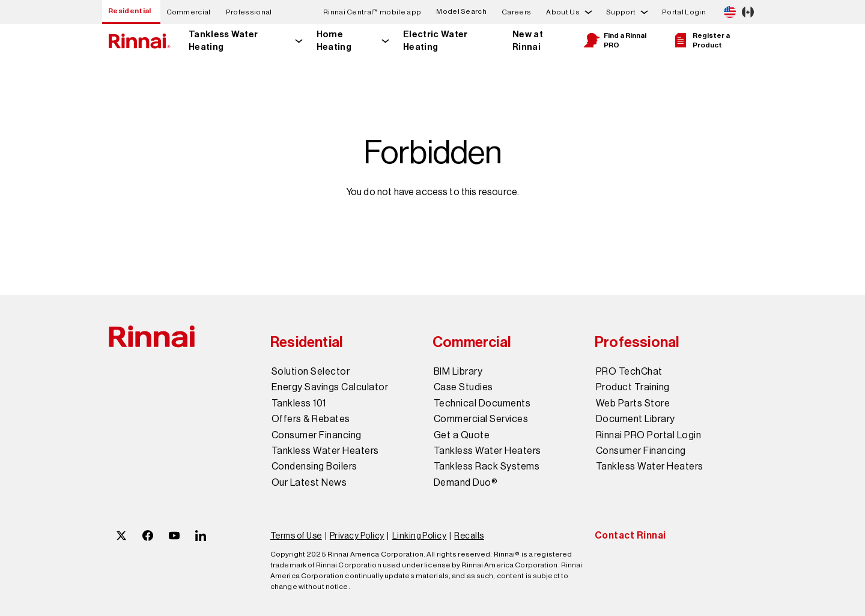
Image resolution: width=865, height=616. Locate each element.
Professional (249, 12)
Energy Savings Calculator (330, 387)
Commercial (189, 12)
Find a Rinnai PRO (615, 40)
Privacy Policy (357, 536)
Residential (130, 11)
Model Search (461, 12)
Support (621, 12)
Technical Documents (482, 403)
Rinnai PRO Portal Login (648, 435)
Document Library (636, 419)
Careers (516, 12)
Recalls (469, 536)
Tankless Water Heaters (325, 451)
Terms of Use (296, 536)
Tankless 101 (299, 403)
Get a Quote (462, 435)
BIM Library (458, 372)
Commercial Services (481, 419)
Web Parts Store (633, 403)
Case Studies (463, 387)
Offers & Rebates (311, 419)
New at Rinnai (528, 41)
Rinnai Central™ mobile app (372, 12)
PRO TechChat (629, 372)
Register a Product (701, 40)
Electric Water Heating (435, 41)
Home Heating (334, 41)
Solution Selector (311, 372)
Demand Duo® (466, 483)
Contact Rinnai (630, 535)
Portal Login (684, 12)
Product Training (633, 387)
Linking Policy (420, 536)
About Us (563, 12)
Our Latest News (309, 483)
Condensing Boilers (314, 467)
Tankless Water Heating (223, 41)
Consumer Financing (317, 435)
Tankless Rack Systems (487, 467)
